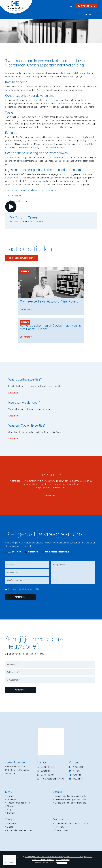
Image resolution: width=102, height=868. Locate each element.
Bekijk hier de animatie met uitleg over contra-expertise (31, 190)
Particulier (12, 824)
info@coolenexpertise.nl (56, 552)
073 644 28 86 (48, 775)
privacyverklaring (35, 589)
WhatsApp (32, 552)
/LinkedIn (77, 775)
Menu (90, 15)
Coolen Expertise (13, 158)
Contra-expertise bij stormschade (71, 803)
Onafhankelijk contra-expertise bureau (73, 824)
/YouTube (77, 779)
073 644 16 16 (86, 6)
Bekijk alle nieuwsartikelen (21, 258)
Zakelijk (11, 827)
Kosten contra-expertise (18, 803)
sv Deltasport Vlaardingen (17, 201)
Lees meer (25, 309)
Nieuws (25, 271)
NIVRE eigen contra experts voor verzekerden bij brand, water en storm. (54, 857)
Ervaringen (12, 799)
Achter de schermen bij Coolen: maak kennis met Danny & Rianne (50, 327)
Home (10, 796)
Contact (11, 813)
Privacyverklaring (63, 860)
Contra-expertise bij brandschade (70, 796)
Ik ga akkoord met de (25, 589)
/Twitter (76, 771)
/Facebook (78, 767)
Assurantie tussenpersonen (20, 830)
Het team (59, 827)
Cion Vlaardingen (13, 196)
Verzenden (20, 597)
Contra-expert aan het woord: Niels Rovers (49, 301)
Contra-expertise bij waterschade (70, 799)
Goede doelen (62, 830)
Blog (9, 810)
